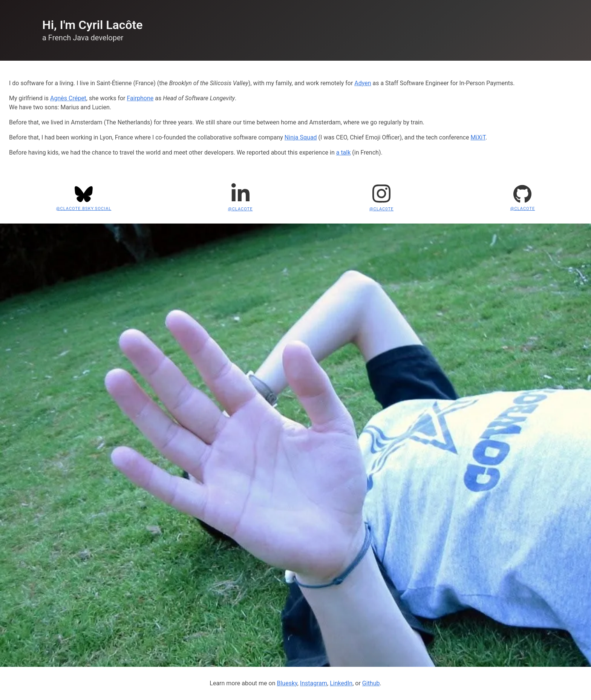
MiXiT (478, 137)
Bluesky (287, 683)
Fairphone (140, 98)
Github (371, 683)
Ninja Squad (301, 137)
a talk (344, 152)
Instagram (314, 683)
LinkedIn (341, 683)
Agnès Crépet (68, 98)
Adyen (363, 83)
